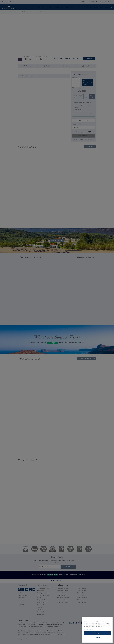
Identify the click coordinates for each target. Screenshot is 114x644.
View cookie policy (89, 630)
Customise (97, 638)
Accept (97, 633)
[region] (97, 630)
